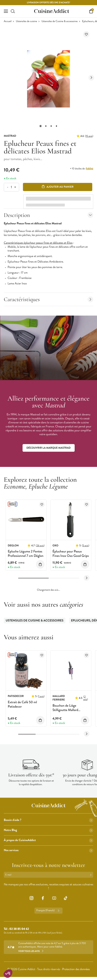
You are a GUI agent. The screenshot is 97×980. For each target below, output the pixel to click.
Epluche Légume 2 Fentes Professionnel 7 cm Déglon (26, 553)
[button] (41, 126)
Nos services (48, 850)
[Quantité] (11, 187)
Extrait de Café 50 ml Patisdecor (22, 704)
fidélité (90, 169)
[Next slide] (91, 78)
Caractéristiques (48, 299)
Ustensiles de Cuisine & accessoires (60, 21)
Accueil (8, 21)
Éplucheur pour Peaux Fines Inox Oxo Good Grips (71, 553)
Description (48, 215)
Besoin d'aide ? (48, 820)
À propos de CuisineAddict (48, 840)
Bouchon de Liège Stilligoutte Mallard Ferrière (65, 710)
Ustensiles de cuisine (27, 21)
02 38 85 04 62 (19, 929)
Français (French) (48, 911)
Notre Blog (48, 830)
